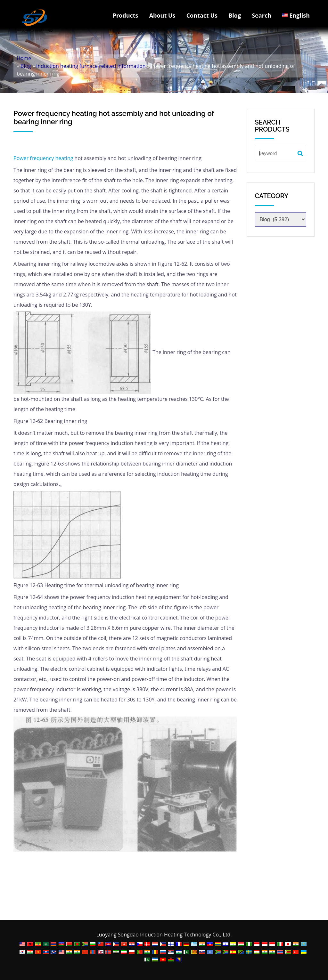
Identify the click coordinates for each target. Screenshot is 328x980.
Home (24, 58)
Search (262, 15)
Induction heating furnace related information (91, 66)
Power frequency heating (43, 158)
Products (126, 15)
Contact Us (202, 15)
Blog (235, 15)
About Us (162, 15)
